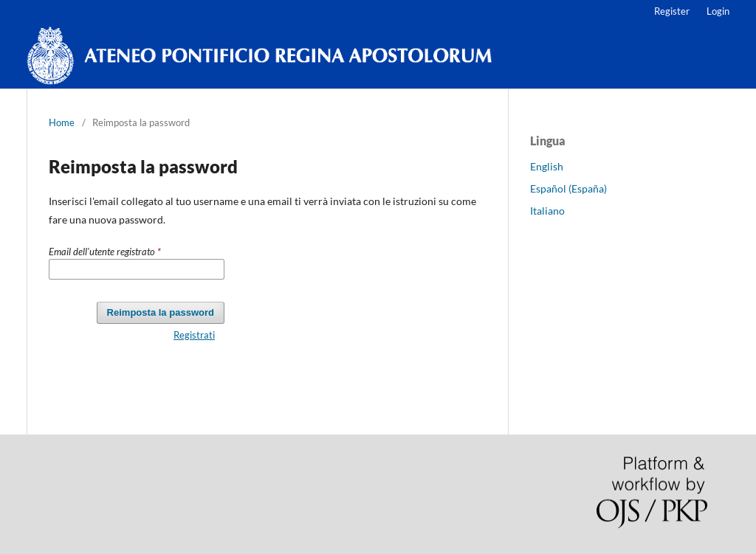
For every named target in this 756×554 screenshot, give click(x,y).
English (547, 166)
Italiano (547, 211)
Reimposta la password (161, 312)
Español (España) (568, 188)
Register (672, 11)
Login (718, 11)
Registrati (194, 335)
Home (62, 122)
